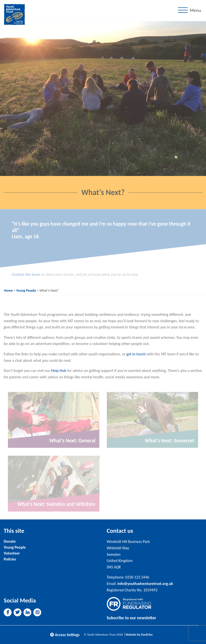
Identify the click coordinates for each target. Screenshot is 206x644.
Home (8, 290)
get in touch (136, 354)
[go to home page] (14, 14)
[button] (8, 612)
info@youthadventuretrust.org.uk (145, 584)
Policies (10, 559)
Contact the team (26, 274)
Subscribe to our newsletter (132, 618)
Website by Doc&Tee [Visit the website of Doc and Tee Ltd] (139, 634)
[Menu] (190, 11)
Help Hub (59, 371)
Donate (10, 541)
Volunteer (12, 553)
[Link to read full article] (54, 420)
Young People (26, 290)
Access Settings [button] (65, 635)
